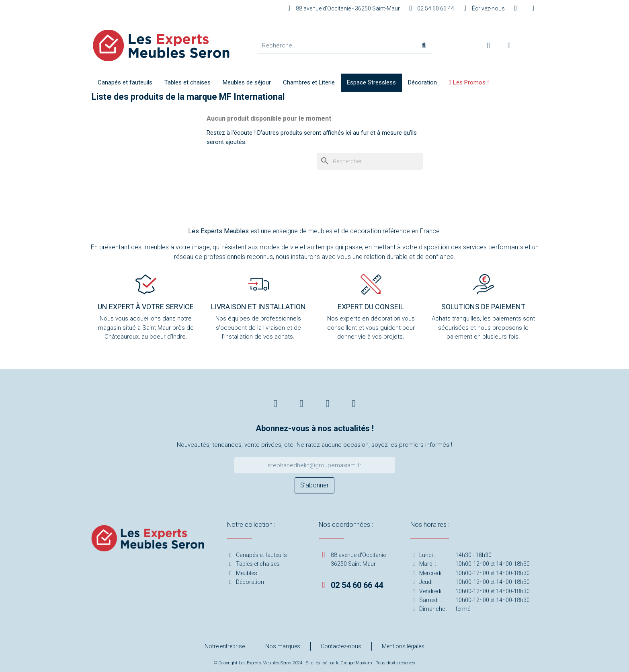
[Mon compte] (489, 45)
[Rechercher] (370, 161)
